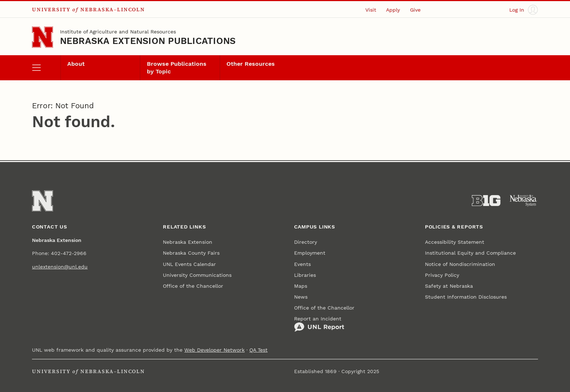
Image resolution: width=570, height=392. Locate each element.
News (301, 297)
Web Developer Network (214, 350)
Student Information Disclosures (466, 297)
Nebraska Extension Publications (148, 41)
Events (302, 264)
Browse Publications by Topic (177, 68)
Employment (310, 253)
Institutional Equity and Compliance (470, 253)
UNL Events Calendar (189, 264)
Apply (393, 10)
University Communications (197, 275)
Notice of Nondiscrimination (460, 264)
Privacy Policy (442, 275)
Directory (306, 242)
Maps (301, 286)
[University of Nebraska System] (524, 201)
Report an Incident (319, 324)
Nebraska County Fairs (191, 253)
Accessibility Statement (455, 242)
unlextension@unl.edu (60, 267)
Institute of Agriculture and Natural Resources (118, 32)
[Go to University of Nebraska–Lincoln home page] (43, 37)
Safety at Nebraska (449, 286)
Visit (371, 10)
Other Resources (251, 64)
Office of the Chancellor (193, 286)
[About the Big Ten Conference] (486, 201)
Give (415, 10)
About (76, 64)
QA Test (258, 350)
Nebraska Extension (188, 242)
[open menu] (46, 68)
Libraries (305, 275)
